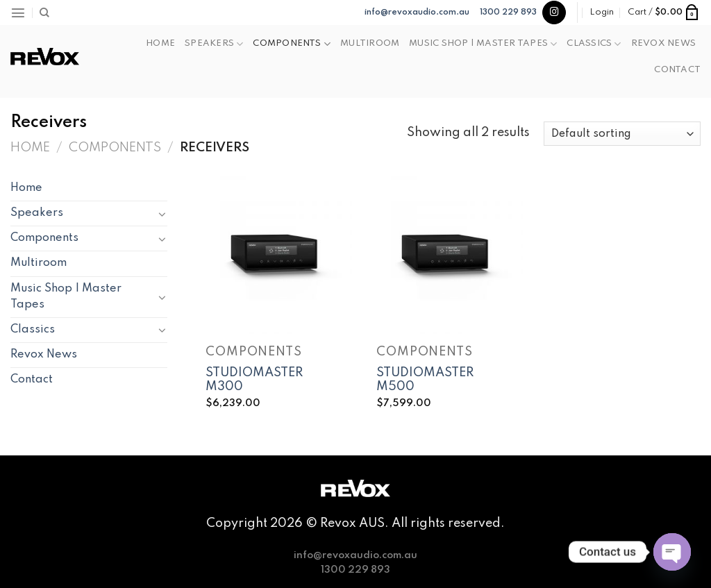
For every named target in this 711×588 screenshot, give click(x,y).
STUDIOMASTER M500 (425, 380)
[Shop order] (622, 134)
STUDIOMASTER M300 (254, 380)
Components (292, 44)
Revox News (663, 43)
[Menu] (18, 12)
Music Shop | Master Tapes (483, 44)
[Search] (44, 13)
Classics (594, 44)
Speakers (214, 44)
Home (160, 43)
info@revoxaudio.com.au (417, 12)
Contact (677, 70)
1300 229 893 (508, 12)
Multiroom (370, 43)
